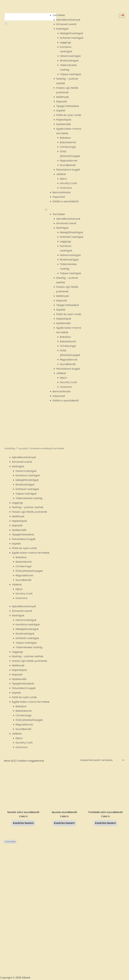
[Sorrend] (102, 760)
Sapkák (61, 111)
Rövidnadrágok (69, 61)
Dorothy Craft (68, 183)
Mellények (62, 97)
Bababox (65, 138)
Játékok (61, 174)
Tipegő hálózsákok (68, 106)
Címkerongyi (68, 147)
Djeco (63, 179)
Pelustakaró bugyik (68, 170)
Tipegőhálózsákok (23, 534)
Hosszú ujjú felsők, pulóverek (29, 512)
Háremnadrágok (70, 56)
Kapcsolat (59, 197)
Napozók (62, 102)
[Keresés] (6, 24)
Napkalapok (64, 120)
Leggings (65, 42)
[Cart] (122, 16)
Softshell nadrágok (72, 38)
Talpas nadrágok (70, 74)
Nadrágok (62, 29)
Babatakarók (68, 142)
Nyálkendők (63, 124)
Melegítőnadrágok (71, 33)
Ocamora (66, 188)
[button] (64, 210)
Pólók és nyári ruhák (69, 115)
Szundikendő (68, 165)
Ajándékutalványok (68, 20)
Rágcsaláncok (69, 161)
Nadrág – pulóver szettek (28, 507)
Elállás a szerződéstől (66, 201)
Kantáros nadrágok (28, 475)
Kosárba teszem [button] (23, 823)
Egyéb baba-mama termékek (31, 553)
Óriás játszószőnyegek (29, 571)
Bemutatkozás (62, 192)
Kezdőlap (10, 448)
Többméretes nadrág (29, 498)
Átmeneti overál (66, 24)
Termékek (59, 15)
